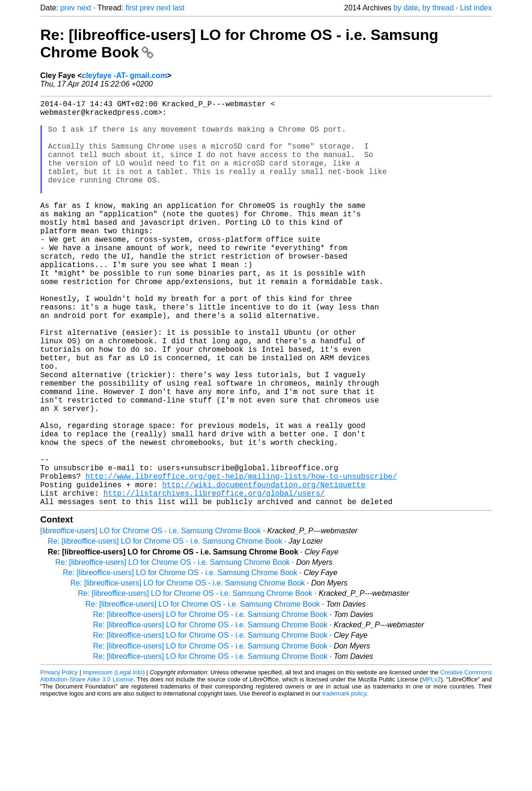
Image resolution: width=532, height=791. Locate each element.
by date (405, 8)
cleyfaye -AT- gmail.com (124, 75)
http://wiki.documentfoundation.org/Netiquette (264, 571)
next (84, 8)
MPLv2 (431, 770)
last (179, 8)
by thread (438, 8)
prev (67, 8)
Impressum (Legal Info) (114, 763)
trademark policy (344, 784)
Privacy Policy (59, 763)
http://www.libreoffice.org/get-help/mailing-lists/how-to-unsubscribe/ (241, 561)
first (132, 8)
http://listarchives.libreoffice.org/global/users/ (214, 581)
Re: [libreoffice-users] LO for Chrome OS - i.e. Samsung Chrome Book (165, 631)
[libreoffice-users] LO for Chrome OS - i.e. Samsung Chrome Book (151, 621)
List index (476, 8)
